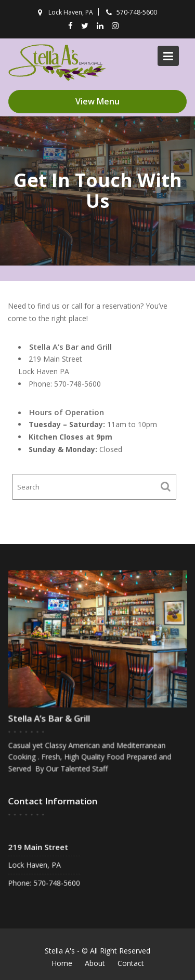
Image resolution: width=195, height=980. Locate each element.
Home (62, 963)
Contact (131, 963)
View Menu (97, 101)
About (95, 963)
